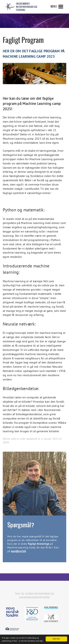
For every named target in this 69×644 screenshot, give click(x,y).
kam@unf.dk (18, 551)
